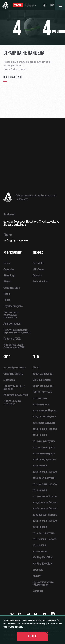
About (36, 368)
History (37, 576)
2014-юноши (40, 490)
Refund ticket (40, 282)
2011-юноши (40, 545)
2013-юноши (40, 527)
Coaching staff (12, 288)
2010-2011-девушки (44, 453)
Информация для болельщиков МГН (14, 346)
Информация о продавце (12, 402)
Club (36, 357)
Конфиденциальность (16, 395)
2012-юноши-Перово (45, 484)
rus (52, 5)
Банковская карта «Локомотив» (43, 583)
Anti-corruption (12, 324)
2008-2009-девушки (44, 460)
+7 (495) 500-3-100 (16, 240)
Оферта (37, 276)
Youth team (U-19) (43, 374)
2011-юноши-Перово (44, 539)
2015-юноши (40, 435)
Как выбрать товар (15, 368)
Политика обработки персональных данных (16, 331)
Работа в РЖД (12, 339)
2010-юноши (40, 551)
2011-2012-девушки (44, 423)
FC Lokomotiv (13, 253)
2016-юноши (40, 466)
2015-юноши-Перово (45, 429)
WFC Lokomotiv (42, 380)
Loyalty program (13, 306)
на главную (13, 77)
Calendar (9, 269)
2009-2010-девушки (44, 417)
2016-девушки (41, 404)
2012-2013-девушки (44, 447)
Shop (7, 357)
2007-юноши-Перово (45, 515)
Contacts (38, 591)
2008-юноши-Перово (45, 508)
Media (7, 294)
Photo (7, 300)
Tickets (38, 253)
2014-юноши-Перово (45, 496)
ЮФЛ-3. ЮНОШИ (43, 557)
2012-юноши (40, 398)
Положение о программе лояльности (11, 315)
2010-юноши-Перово (45, 411)
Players (8, 282)
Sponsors (38, 570)
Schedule (38, 263)
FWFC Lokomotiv (42, 392)
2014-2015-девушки (44, 441)
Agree (32, 636)
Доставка (9, 380)
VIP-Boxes (38, 269)
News (7, 263)
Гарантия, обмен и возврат (14, 387)
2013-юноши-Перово (45, 521)
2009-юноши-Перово (45, 502)
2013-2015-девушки (44, 478)
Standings (9, 276)
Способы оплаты (13, 374)
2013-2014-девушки (44, 533)
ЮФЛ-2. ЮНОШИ (42, 564)
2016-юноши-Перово (45, 472)
